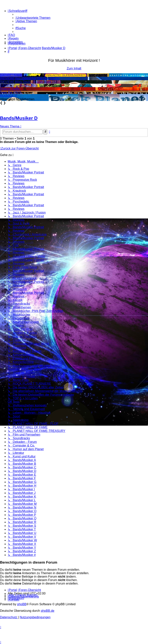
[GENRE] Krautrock (13, 75)
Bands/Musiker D (19, 118)
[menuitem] (33, 18)
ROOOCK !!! (9, 96)
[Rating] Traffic (10, 89)
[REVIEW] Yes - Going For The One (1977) (29, 78)
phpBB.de (48, 611)
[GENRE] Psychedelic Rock (19, 85)
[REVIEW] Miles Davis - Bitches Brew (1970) (31, 82)
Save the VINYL (11, 92)
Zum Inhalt (74, 68)
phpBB (22, 604)
